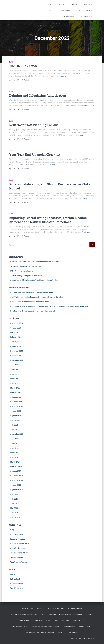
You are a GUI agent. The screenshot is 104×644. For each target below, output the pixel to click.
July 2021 (14, 425)
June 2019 (14, 504)
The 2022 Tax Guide (23, 66)
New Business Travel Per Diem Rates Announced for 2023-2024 (35, 262)
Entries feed (15, 579)
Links (78, 10)
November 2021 (17, 406)
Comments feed (17, 584)
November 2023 (17, 323)
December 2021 (16, 402)
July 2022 (14, 369)
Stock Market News (18, 548)
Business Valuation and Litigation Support (66, 615)
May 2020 (14, 453)
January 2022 (16, 397)
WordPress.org (16, 588)
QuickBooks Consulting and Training (40, 633)
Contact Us (66, 10)
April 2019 (14, 513)
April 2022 (14, 383)
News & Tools (70, 16)
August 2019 (15, 494)
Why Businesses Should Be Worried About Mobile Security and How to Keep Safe (57, 306)
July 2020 (14, 444)
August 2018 (15, 517)
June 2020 (14, 448)
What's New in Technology (20, 562)
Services (60, 4)
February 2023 (16, 337)
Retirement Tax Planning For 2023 (34, 125)
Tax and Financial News (19, 553)
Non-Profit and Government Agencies (46, 627)
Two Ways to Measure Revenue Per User (26, 266)
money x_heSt (16, 292)
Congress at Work (17, 534)
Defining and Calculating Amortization (38, 96)
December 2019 (16, 476)
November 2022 (17, 351)
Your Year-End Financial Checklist (35, 155)
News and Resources (20, 627)
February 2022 (16, 393)
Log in (13, 574)
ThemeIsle (91, 639)
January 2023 (16, 342)
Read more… (64, 76)
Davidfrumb (15, 311)
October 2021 (16, 411)
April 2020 (14, 457)
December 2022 (16, 346)
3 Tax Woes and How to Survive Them (38, 292)
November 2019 (17, 480)
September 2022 (17, 360)
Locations (88, 4)
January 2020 (16, 471)
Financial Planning (18, 539)
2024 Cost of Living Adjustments (23, 271)
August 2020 (15, 439)
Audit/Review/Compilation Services (24, 615)
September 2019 (17, 490)
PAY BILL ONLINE (87, 16)
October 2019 (16, 485)
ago (28, 80)
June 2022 (14, 374)
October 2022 (16, 356)
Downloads (74, 4)
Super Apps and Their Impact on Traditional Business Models (34, 280)
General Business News (20, 544)
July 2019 (14, 499)
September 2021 (17, 416)
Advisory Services (75, 609)
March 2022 (15, 388)
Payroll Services (86, 627)
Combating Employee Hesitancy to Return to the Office (42, 297)
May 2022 (14, 379)
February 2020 (16, 467)
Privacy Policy (27, 609)
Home (49, 4)
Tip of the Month (17, 557)
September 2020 (17, 434)
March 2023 (15, 332)
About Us (52, 10)
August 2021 (15, 420)
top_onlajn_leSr (17, 306)
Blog (11, 62)
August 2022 (15, 365)
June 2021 (14, 430)
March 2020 (15, 462)
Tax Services (73, 633)
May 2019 (14, 508)
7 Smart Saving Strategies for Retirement (26, 276)
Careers (89, 10)
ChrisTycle (14, 297)
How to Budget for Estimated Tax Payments (39, 311)
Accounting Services (56, 609)
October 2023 (16, 328)
